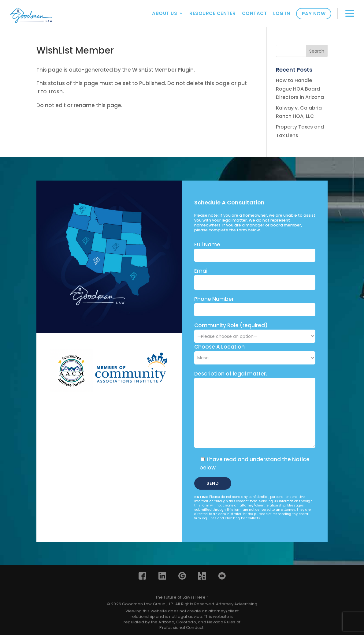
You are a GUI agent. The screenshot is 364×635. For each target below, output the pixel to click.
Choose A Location (219, 347)
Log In (282, 13)
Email (201, 271)
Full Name (207, 245)
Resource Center (213, 13)
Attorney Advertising (237, 604)
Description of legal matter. (231, 374)
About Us (165, 13)
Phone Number (214, 299)
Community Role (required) (255, 331)
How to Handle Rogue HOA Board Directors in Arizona (300, 89)
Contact (255, 13)
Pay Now (314, 14)
